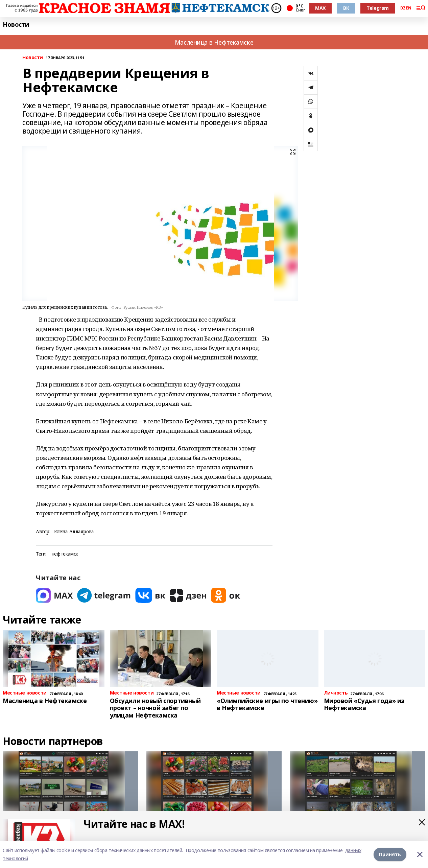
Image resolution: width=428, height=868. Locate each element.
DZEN (406, 8)
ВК (346, 8)
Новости (16, 25)
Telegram (378, 8)
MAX (320, 8)
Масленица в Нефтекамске (214, 42)
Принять (390, 854)
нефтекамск (65, 554)
